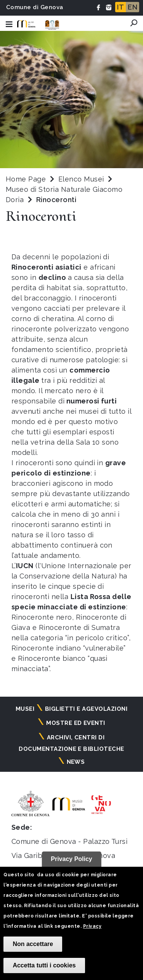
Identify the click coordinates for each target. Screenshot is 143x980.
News (76, 762)
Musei (25, 709)
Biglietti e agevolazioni (86, 709)
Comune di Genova (35, 7)
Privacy (92, 926)
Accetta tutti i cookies (44, 965)
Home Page (26, 179)
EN (133, 7)
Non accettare (33, 944)
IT (121, 7)
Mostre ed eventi (76, 723)
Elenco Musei (81, 179)
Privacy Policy (71, 859)
